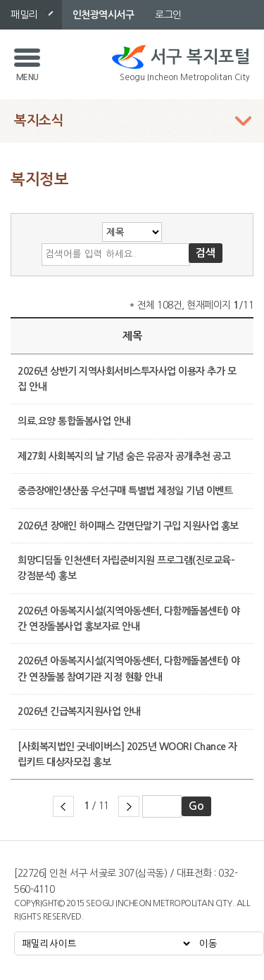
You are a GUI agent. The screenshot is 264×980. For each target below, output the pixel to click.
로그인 (168, 15)
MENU (27, 77)
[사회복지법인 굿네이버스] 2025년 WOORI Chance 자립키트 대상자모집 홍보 (127, 754)
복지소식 (39, 121)
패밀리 (24, 15)
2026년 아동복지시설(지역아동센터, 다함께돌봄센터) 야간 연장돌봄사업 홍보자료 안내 (129, 619)
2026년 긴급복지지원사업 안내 (79, 711)
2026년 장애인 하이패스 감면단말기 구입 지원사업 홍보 (128, 526)
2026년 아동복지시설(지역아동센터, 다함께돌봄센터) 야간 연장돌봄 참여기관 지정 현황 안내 (129, 669)
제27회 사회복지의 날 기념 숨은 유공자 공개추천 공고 (124, 456)
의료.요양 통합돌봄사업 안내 (74, 421)
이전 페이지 (63, 806)
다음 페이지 (129, 806)
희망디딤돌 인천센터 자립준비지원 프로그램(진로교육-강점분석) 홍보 (126, 568)
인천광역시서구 (103, 15)
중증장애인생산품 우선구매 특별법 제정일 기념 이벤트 (125, 491)
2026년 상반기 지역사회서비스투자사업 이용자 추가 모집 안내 (127, 379)
